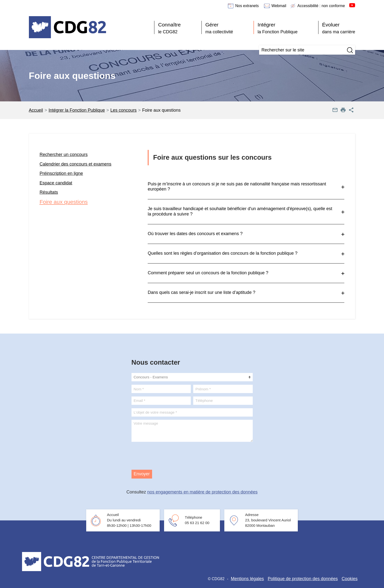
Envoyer (142, 474)
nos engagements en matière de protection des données (202, 492)
